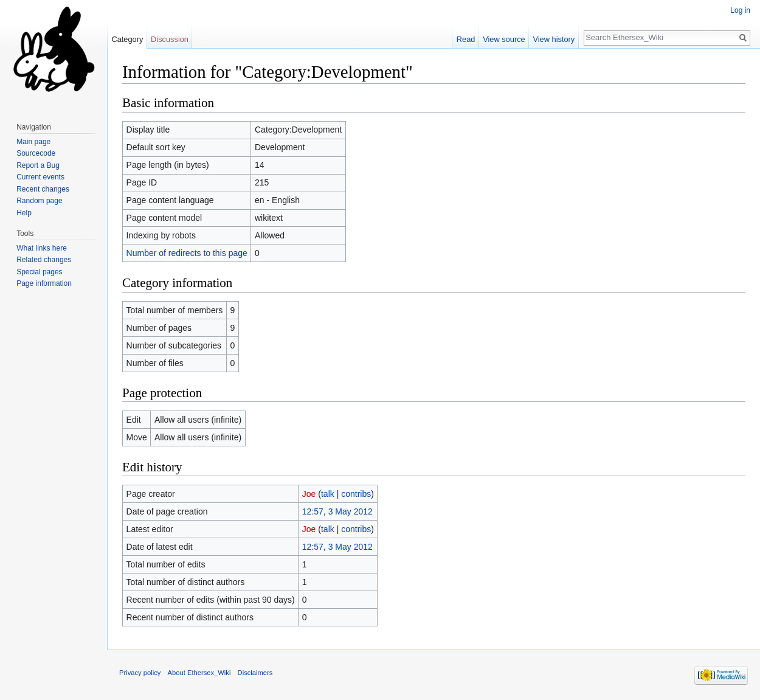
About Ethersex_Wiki (199, 673)
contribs (356, 494)
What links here (42, 248)
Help (24, 213)
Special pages (39, 272)
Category (127, 39)
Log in (740, 10)
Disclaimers (255, 673)
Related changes (44, 260)
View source (504, 39)
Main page (33, 142)
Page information (44, 283)
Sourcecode (36, 153)
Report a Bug (38, 165)
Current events (40, 177)
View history (554, 39)
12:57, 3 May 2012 (337, 511)
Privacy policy (140, 673)
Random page (39, 201)
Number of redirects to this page (187, 253)
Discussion (170, 39)
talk (328, 494)
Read (466, 39)
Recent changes (43, 189)
